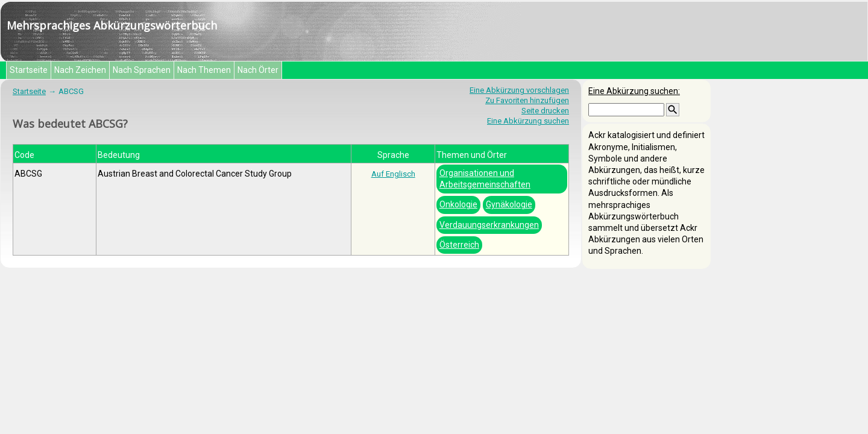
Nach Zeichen (80, 70)
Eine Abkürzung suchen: (634, 91)
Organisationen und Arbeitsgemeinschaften (485, 179)
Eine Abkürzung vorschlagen (519, 90)
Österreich (459, 245)
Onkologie (458, 204)
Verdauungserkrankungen (489, 225)
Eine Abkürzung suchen (528, 121)
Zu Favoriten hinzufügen (527, 100)
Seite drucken (545, 111)
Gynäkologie (509, 204)
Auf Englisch (393, 174)
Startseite (29, 70)
